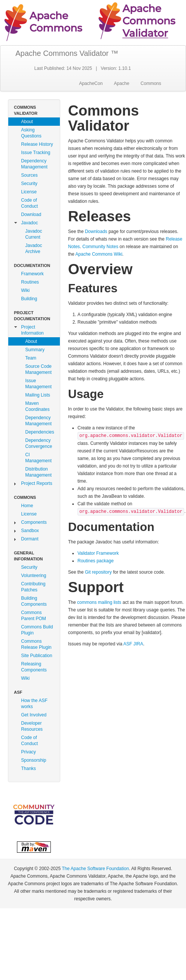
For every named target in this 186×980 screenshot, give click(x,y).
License (29, 192)
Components (34, 522)
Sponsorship (34, 760)
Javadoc (30, 223)
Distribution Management (38, 472)
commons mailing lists (99, 602)
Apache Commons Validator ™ (67, 53)
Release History (37, 144)
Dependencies (40, 432)
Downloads (96, 231)
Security (29, 184)
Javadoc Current (34, 234)
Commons (151, 83)
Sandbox (30, 531)
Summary (35, 350)
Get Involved (34, 715)
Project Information (32, 330)
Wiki (25, 290)
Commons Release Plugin (36, 644)
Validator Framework (98, 553)
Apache (122, 83)
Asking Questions (31, 133)
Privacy (28, 752)
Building (29, 299)
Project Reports (37, 483)
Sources (29, 175)
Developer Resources (32, 726)
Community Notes (100, 247)
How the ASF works (34, 704)
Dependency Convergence (39, 443)
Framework (32, 274)
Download (31, 215)
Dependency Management (34, 164)
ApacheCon (91, 83)
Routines (30, 282)
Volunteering (34, 576)
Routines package (96, 561)
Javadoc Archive (34, 248)
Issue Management (38, 384)
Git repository (98, 572)
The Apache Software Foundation (95, 869)
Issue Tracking (36, 153)
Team (31, 358)
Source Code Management (38, 369)
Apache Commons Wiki (99, 254)
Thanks (28, 769)
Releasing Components (34, 667)
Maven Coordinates (37, 406)
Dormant (30, 539)
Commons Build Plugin (37, 630)
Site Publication (37, 656)
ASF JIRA (133, 644)
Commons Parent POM (34, 616)
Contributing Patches (33, 587)
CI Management (38, 458)
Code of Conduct (30, 203)
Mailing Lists (38, 395)
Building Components (34, 601)
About (27, 122)
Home (27, 506)
